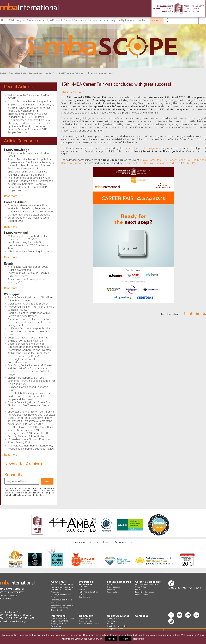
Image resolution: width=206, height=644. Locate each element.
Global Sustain (144, 163)
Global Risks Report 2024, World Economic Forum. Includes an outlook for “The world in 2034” (31, 381)
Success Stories (142, 595)
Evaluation (112, 624)
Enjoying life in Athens (60, 624)
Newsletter (157, 20)
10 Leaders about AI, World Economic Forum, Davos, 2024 (29, 441)
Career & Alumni (16, 202)
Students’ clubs (86, 621)
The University (57, 610)
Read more (11, 196)
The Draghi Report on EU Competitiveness (22, 361)
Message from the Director (62, 584)
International (94, 20)
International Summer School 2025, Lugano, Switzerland (28, 268)
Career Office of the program (141, 148)
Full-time (83, 587)
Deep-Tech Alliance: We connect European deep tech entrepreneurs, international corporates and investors (30, 347)
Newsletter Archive (24, 464)
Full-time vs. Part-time (89, 592)
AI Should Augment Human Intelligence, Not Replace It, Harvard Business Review (31, 447)
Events (9, 263)
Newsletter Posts (18, 73)
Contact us (144, 20)
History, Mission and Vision (63, 587)
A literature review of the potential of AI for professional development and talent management (31, 322)
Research (111, 590)
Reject (125, 639)
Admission (84, 595)
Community (109, 20)
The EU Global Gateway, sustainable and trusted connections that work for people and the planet (31, 396)
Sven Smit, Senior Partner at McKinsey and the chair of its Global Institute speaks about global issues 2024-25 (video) (30, 370)
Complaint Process (115, 629)
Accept (111, 639)
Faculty (110, 584)
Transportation (57, 629)
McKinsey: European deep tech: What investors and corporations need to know (29, 331)
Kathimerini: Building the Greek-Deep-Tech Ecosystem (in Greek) (29, 355)
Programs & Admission (28, 20)
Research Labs (113, 592)
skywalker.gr (173, 163)
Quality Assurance (127, 20)
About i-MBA (7, 20)
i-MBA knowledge (17, 150)
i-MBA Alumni (85, 619)
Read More (139, 639)
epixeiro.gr (129, 163)
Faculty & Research (52, 20)
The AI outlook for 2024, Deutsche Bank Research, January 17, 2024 (30, 429)
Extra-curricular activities (90, 624)
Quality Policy (113, 619)
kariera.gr (159, 163)
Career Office (141, 587)
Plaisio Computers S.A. (154, 160)
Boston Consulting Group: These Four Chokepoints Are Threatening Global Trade (29, 406)
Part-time (83, 589)
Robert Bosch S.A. (180, 160)
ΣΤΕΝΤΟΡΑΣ (190, 163)
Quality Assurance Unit (117, 626)
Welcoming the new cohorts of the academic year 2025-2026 (28, 238)
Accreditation (113, 621)
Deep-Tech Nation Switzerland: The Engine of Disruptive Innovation (28, 339)
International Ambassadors (63, 619)
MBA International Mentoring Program (29, 252)
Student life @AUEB (59, 621)
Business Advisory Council (62, 605)
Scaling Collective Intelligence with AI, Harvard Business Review (29, 314)
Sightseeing (56, 626)
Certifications (85, 597)
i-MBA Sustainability (60, 608)
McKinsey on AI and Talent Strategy (28, 304)
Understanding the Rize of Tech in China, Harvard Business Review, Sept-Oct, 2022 (31, 413)
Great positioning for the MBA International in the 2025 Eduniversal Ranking (28, 245)
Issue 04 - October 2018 (42, 73)
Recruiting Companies (145, 592)
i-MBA (3, 73)
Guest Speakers (114, 587)
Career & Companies (75, 20)
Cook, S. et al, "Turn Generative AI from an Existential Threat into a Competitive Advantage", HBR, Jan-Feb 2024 (30, 421)
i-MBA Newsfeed (16, 233)
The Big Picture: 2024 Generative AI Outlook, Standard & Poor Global (28, 435)
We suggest (12, 294)
